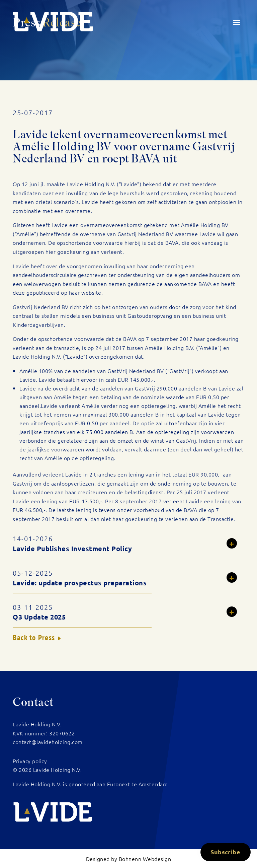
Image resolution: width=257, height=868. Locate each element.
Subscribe (225, 852)
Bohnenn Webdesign (145, 859)
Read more (235, 544)
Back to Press (34, 637)
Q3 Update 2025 (39, 617)
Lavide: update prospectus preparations (80, 583)
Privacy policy (30, 761)
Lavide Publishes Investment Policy (72, 549)
